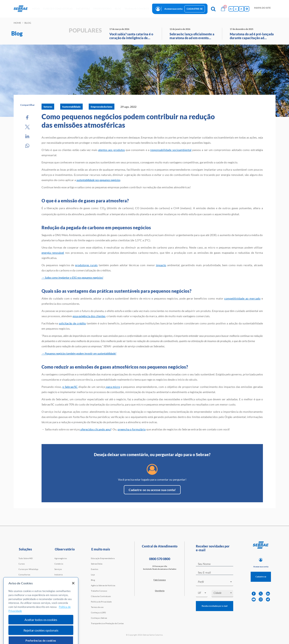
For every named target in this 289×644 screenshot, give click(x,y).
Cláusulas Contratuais (101, 596)
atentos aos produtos (111, 150)
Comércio (59, 564)
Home (17, 23)
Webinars (23, 585)
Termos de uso (97, 607)
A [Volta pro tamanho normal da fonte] (241, 9)
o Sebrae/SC (70, 387)
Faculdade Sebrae (26, 580)
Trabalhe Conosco (99, 591)
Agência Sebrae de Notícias (103, 585)
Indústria (59, 575)
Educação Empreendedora (103, 558)
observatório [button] (102, 9)
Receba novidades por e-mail (215, 606)
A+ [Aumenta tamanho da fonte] (231, 9)
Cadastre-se (195, 9)
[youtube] (254, 600)
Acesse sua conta (173, 9)
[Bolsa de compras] (223, 9)
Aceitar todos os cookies (41, 631)
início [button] (36, 9)
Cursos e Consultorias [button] (58, 9)
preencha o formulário (132, 429)
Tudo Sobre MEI (26, 558)
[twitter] (261, 594)
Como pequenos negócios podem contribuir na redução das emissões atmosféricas (128, 121)
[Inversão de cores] (247, 9)
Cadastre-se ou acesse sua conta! (152, 490)
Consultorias (24, 575)
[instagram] (261, 600)
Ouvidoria (160, 591)
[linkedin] (268, 594)
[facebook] (254, 594)
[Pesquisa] (213, 9)
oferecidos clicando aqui (95, 429)
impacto (161, 265)
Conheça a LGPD (98, 612)
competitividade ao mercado (242, 298)
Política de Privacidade (101, 602)
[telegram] (268, 600)
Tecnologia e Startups (64, 580)
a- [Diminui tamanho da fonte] (236, 9)
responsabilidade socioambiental (171, 150)
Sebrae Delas (97, 564)
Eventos (95, 569)
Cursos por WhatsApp (28, 569)
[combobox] (215, 582)
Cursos (22, 564)
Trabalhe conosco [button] (137, 9)
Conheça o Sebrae (99, 618)
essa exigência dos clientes (89, 316)
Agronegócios (61, 558)
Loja (93, 575)
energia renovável (53, 253)
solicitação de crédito (72, 323)
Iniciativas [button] (83, 9)
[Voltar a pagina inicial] (22, 9)
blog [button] (118, 9)
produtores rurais (86, 265)
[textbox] (217, 582)
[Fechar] (73, 594)
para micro (113, 387)
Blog (93, 580)
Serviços (58, 569)
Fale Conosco (160, 580)
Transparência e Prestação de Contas (107, 623)
